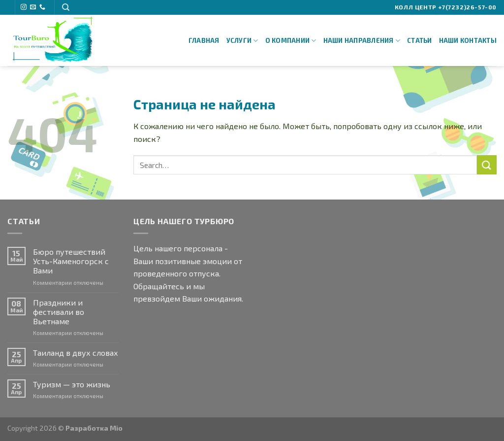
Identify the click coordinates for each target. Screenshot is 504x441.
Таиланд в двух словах (76, 353)
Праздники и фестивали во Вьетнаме (59, 312)
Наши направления (362, 41)
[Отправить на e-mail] (33, 7)
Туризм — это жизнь (72, 384)
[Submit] (487, 165)
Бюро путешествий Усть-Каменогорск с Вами (71, 261)
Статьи (420, 40)
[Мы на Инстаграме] (24, 7)
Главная (204, 40)
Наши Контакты (468, 40)
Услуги (242, 41)
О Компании (291, 41)
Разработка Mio (94, 428)
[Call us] (42, 7)
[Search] (66, 7)
